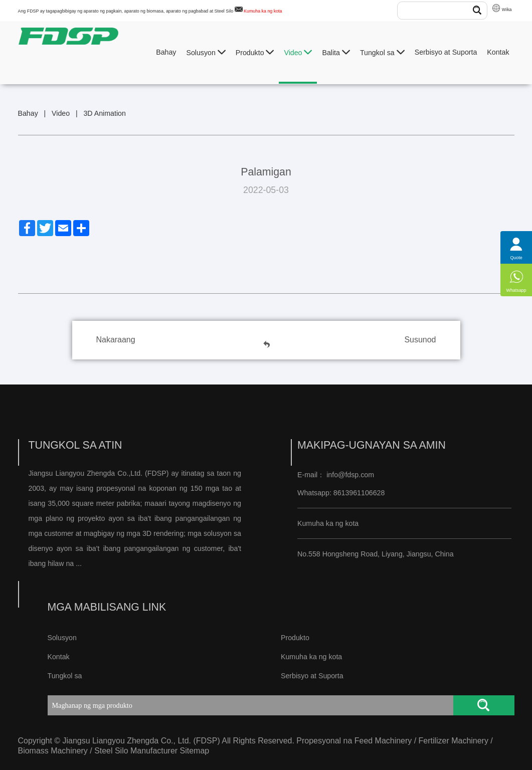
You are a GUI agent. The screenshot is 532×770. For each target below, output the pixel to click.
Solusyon (206, 52)
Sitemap (195, 751)
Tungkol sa (382, 52)
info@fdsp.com (350, 475)
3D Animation (104, 113)
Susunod (420, 340)
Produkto (255, 52)
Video (298, 52)
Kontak (498, 52)
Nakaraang (116, 340)
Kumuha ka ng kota (263, 11)
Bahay (166, 52)
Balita (336, 52)
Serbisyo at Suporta (446, 52)
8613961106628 (358, 493)
